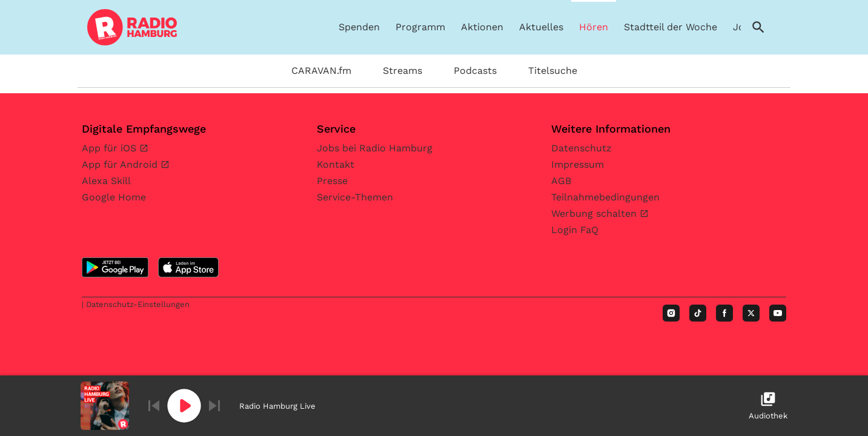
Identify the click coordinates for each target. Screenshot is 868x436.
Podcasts (475, 71)
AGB (561, 181)
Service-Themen (355, 197)
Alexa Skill (106, 181)
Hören (594, 27)
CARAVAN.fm (321, 71)
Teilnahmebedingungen (605, 197)
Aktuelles (541, 27)
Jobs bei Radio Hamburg (375, 148)
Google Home (114, 197)
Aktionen (482, 27)
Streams (403, 71)
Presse (332, 181)
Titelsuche (553, 71)
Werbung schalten (595, 213)
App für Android (121, 164)
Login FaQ (575, 230)
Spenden (359, 27)
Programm (420, 27)
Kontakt (336, 164)
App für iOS (111, 148)
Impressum (578, 164)
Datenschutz (581, 148)
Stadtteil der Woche (671, 27)
